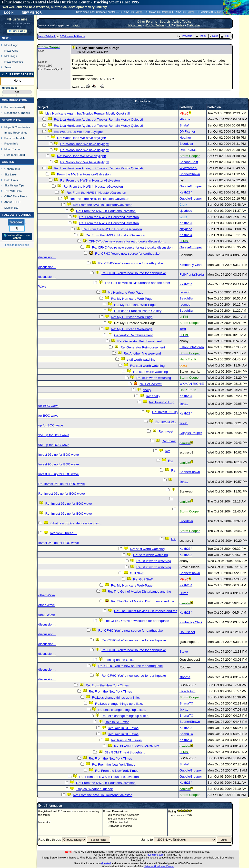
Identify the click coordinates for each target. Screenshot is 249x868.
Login (9, 12)
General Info (12, 169)
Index (201, 36)
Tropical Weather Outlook (94, 789)
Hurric (184, 593)
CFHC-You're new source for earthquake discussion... (127, 241)
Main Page (11, 45)
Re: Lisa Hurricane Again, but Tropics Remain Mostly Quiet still (99, 120)
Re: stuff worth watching (147, 366)
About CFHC (12, 202)
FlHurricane (17, 19)
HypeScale (9, 88)
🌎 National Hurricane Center (17, 237)
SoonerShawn (190, 174)
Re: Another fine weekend (142, 353)
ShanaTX (186, 703)
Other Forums (147, 22)
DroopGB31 (188, 150)
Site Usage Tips (14, 185)
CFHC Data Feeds (16, 196)
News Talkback (47, 36)
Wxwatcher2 (188, 168)
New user (135, 25)
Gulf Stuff (137, 573)
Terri (183, 329)
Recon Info (11, 143)
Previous (185, 36)
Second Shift (189, 162)
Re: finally (153, 396)
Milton (139, 12)
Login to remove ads (17, 245)
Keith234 (186, 192)
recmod (185, 292)
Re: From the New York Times (107, 685)
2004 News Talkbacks (73, 36)
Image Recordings (16, 132)
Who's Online (154, 25)
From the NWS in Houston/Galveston (84, 174)
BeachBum (187, 298)
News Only (11, 51)
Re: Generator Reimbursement (139, 341)
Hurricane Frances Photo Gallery (138, 311)
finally (147, 390)
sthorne (185, 119)
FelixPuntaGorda (192, 275)
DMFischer (187, 131)
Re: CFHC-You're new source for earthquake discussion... (134, 247)
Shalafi (184, 125)
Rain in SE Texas (117, 722)
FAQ (170, 25)
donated (106, 863)
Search (9, 67)
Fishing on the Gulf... (120, 660)
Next (214, 36)
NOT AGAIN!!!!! (151, 384)
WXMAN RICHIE (192, 384)
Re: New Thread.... (63, 533)
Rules (180, 25)
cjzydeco (186, 211)
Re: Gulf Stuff (143, 579)
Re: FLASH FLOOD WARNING (137, 746)
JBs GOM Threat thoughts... (125, 752)
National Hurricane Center (159, 866)
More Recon (12, 149)
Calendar (193, 25)
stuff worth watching (141, 360)
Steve (184, 651)
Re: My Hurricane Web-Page (132, 299)
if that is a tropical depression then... (76, 523)
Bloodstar (186, 144)
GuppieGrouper (191, 186)
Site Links (10, 174)
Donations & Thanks (17, 113)
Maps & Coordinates (17, 127)
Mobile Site (11, 207)
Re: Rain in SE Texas (123, 728)
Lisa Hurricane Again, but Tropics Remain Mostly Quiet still (88, 113)
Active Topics (182, 22)
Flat (225, 36)
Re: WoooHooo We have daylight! (78, 132)
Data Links (11, 180)
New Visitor (32, 12)
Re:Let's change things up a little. (116, 698)
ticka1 (184, 404)
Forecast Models (15, 138)
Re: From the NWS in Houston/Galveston (90, 180)
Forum (9, 107)
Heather (185, 138)
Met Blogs (11, 56)
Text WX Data (13, 191)
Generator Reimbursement (133, 335)
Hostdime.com (155, 855)
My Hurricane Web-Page (126, 293)
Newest (19, 107)
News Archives (14, 62)
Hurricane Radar (15, 155)
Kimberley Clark (191, 265)
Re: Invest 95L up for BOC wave (62, 484)
